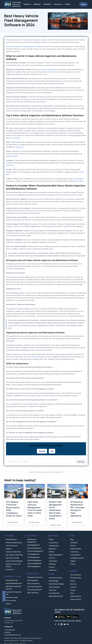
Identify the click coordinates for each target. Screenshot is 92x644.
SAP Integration (33, 580)
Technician (52, 590)
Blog (72, 539)
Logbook (9, 549)
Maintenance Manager (56, 584)
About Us (73, 584)
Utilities (51, 552)
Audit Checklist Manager (14, 561)
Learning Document (77, 558)
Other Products (76, 599)
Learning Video (75, 555)
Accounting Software (34, 590)
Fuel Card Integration (34, 587)
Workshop (52, 564)
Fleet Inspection (11, 539)
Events (73, 581)
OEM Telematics (33, 593)
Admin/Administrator (56, 596)
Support (8, 604)
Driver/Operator (54, 593)
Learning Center (76, 549)
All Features (10, 570)
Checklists (47, 4)
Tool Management (33, 557)
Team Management (34, 566)
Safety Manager (54, 587)
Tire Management (33, 554)
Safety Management (34, 548)
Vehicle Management (34, 560)
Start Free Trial (4, 596)
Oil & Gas (52, 558)
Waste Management (56, 555)
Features (27, 4)
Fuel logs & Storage (12, 558)
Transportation (54, 546)
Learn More (16, 138)
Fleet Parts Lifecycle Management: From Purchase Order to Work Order (35, 509)
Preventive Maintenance (14, 543)
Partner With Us (76, 596)
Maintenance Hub (12, 580)
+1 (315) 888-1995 (10, 630)
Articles (73, 546)
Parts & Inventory (12, 546)
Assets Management (34, 563)
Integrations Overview (35, 577)
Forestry (52, 567)
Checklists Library (12, 597)
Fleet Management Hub (14, 583)
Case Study (74, 552)
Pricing (67, 4)
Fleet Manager (54, 581)
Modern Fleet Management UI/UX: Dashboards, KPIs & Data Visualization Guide (55, 510)
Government (53, 561)
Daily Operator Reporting (14, 555)
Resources (58, 4)
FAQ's (72, 593)
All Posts (81, 462)
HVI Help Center (76, 578)
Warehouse (53, 570)
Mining (51, 539)
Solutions (37, 4)
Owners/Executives (55, 578)
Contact (73, 587)
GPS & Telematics (33, 584)
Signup (83, 4)
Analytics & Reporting (13, 552)
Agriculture (53, 549)
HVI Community (11, 600)
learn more (36, 357)
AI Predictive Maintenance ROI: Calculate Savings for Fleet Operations (77, 509)
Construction (53, 543)
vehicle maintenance (49, 69)
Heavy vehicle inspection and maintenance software (24, 46)
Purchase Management (35, 551)
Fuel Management (33, 545)
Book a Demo (4, 607)
